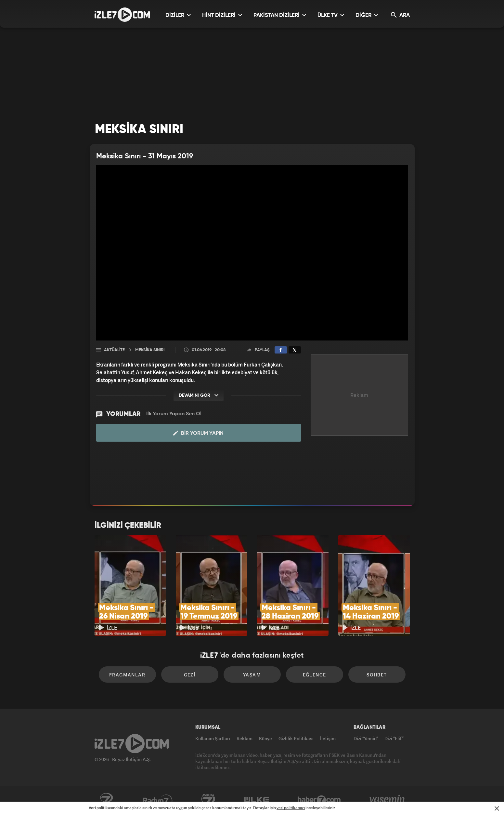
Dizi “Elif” (394, 738)
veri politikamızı (291, 808)
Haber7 (319, 800)
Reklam (245, 738)
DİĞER (367, 15)
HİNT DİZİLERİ (222, 15)
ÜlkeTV (257, 800)
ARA (400, 15)
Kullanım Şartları (213, 738)
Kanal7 (106, 800)
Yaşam (252, 675)
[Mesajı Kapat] (497, 808)
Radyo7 (158, 800)
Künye (265, 738)
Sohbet (377, 675)
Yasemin (388, 800)
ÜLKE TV (331, 15)
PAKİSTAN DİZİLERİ (280, 15)
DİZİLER (178, 15)
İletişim (328, 738)
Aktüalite (114, 350)
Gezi (190, 675)
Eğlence (315, 675)
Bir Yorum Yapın (198, 433)
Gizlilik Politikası (296, 738)
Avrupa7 (208, 800)
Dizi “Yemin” (366, 738)
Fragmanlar (127, 675)
